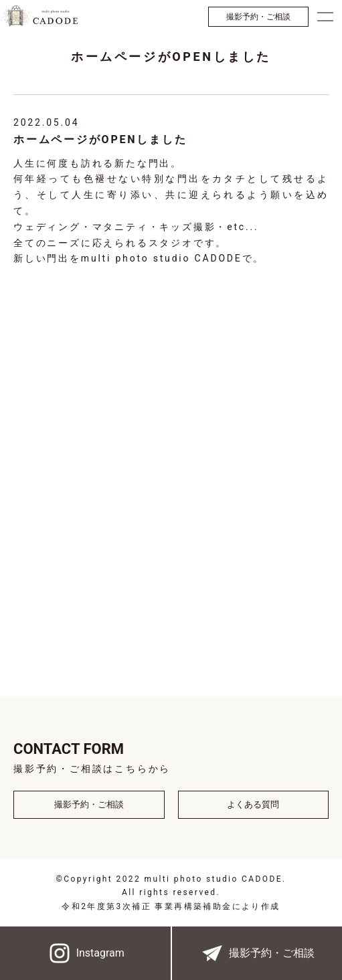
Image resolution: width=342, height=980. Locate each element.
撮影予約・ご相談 (258, 17)
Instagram (85, 953)
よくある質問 (253, 804)
